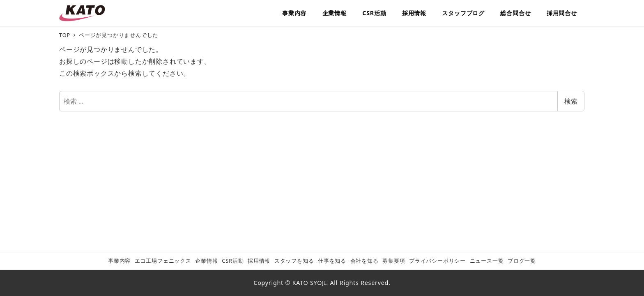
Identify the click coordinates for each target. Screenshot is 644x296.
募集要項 (394, 261)
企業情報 (206, 261)
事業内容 (119, 261)
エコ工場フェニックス (163, 261)
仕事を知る (332, 261)
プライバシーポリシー (437, 261)
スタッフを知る (294, 261)
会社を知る (365, 261)
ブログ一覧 (522, 261)
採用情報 (259, 261)
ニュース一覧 (487, 261)
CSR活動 (233, 261)
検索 (571, 101)
